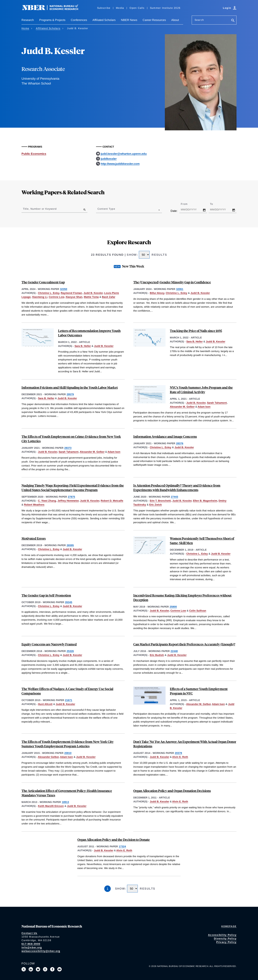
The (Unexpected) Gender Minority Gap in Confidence (172, 282)
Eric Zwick (156, 505)
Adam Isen (204, 407)
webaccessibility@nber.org (41, 951)
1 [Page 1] (107, 889)
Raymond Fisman (71, 293)
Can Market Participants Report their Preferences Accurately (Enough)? (184, 644)
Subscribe (104, 8)
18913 (65, 802)
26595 (70, 545)
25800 (173, 607)
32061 (180, 289)
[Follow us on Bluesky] (38, 969)
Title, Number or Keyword (40, 209)
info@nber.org (32, 947)
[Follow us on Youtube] (59, 969)
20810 (68, 753)
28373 (68, 448)
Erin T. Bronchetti (160, 501)
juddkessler (109, 159)
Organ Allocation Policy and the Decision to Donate (114, 840)
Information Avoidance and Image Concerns (165, 436)
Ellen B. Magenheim (205, 501)
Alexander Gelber (48, 757)
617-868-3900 (31, 944)
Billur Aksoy (157, 293)
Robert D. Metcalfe (112, 501)
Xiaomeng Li (40, 297)
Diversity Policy (225, 938)
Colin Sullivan (198, 611)
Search (199, 20)
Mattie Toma (91, 297)
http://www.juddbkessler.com (120, 164)
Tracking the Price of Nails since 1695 (196, 331)
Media (120, 8)
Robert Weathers (34, 505)
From (187, 204)
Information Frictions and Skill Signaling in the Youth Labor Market (70, 387)
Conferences (79, 20)
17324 (122, 846)
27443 (175, 497)
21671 (69, 700)
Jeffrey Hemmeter (68, 501)
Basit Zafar (109, 297)
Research (28, 20)
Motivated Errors (34, 538)
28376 (180, 443)
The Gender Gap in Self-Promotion (46, 595)
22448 (174, 651)
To (215, 204)
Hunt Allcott (45, 704)
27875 (71, 497)
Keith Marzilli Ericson (51, 806)
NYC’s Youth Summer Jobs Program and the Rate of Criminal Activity (201, 390)
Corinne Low (56, 297)
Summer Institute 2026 (165, 8)
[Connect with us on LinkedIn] (31, 969)
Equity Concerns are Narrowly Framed (49, 644)
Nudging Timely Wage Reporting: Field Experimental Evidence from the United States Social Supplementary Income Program (73, 488)
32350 (64, 289)
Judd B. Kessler (93, 293)
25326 (70, 651)
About (175, 20)
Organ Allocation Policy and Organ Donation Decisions (172, 791)
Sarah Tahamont (217, 403)
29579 (70, 394)
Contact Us (29, 933)
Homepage (229, 926)
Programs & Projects (52, 20)
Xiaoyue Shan (74, 297)
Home (25, 28)
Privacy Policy (226, 942)
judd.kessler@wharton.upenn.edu (124, 154)
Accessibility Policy (222, 935)
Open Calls (137, 8)
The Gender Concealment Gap (43, 282)
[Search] (233, 21)
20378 (178, 753)
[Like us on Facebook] (52, 969)
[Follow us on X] (24, 969)
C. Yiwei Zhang (47, 501)
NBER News (129, 20)
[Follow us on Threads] (45, 969)
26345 (69, 602)
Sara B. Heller (83, 346)
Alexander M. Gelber (182, 407)
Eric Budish (157, 655)
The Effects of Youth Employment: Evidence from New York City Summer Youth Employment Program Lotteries (68, 744)
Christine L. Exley (49, 293)
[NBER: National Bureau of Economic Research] (53, 9)
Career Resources (154, 20)
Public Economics (34, 154)
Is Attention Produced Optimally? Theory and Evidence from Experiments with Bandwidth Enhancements (177, 488)
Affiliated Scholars (104, 20)
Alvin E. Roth (180, 757)
